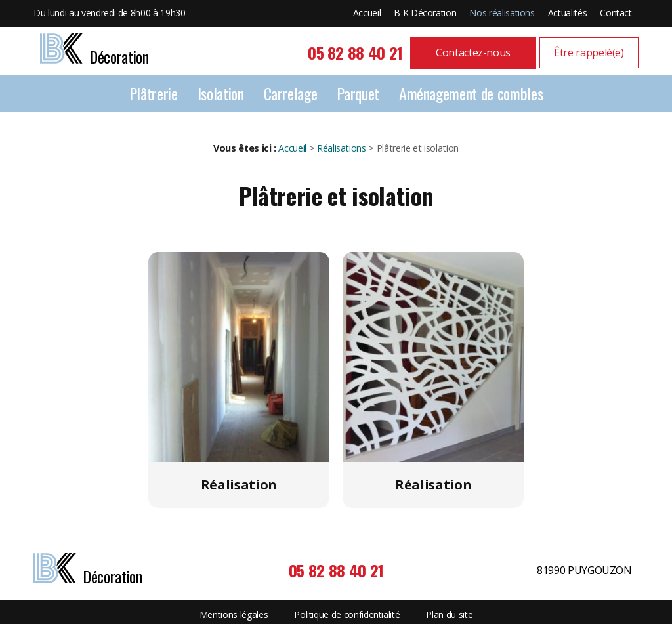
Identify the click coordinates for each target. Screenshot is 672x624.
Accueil (367, 13)
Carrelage (291, 93)
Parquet (358, 93)
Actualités (567, 13)
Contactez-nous (473, 52)
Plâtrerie (154, 93)
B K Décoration (425, 13)
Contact (616, 13)
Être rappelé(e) (589, 52)
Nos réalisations (502, 13)
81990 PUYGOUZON (584, 570)
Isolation (221, 93)
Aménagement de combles (471, 93)
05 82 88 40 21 (355, 52)
